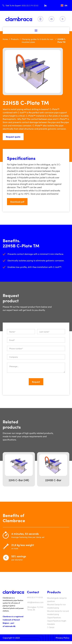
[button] (36, 31)
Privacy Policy (62, 638)
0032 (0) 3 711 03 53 (35, 598)
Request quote (13, 137)
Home (5, 39)
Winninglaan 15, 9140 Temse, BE (35, 608)
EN (64, 5)
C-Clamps (51, 627)
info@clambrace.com (35, 602)
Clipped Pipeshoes (54, 618)
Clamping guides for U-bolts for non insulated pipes (37, 41)
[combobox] (64, 5)
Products (15, 39)
